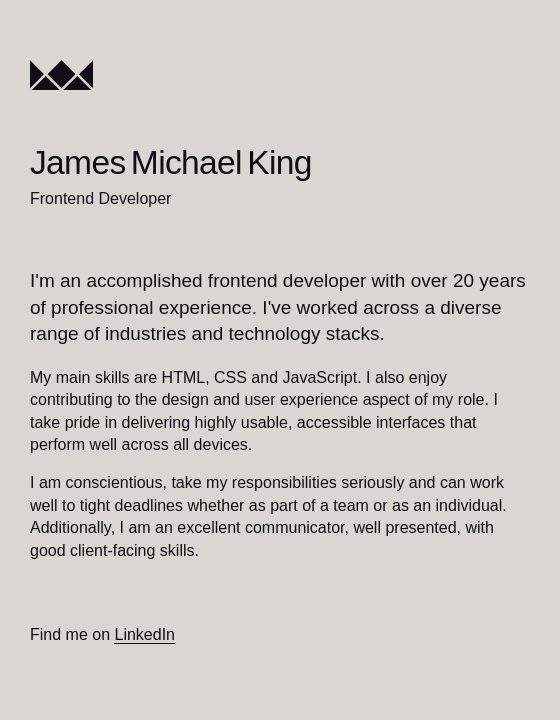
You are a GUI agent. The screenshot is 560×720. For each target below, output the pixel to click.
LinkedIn (144, 634)
